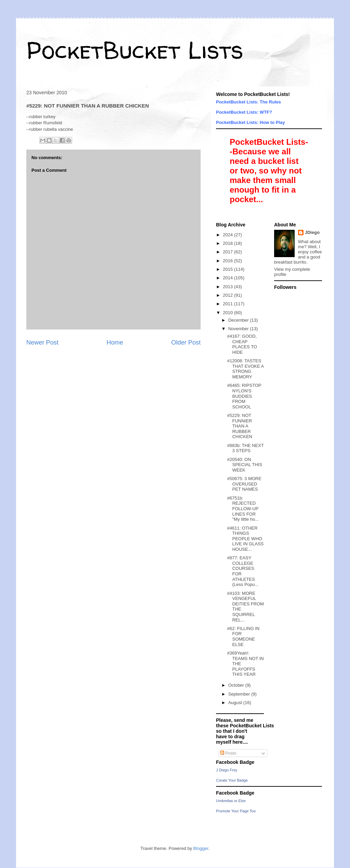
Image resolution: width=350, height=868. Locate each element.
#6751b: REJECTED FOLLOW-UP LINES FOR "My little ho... (243, 509)
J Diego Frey (227, 770)
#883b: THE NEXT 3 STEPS (245, 448)
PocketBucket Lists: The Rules (248, 102)
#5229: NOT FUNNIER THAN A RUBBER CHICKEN (240, 426)
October (237, 685)
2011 (228, 304)
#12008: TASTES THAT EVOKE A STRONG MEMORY (245, 369)
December (239, 320)
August (236, 703)
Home (115, 342)
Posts (228, 753)
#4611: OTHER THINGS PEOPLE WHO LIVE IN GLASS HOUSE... (245, 539)
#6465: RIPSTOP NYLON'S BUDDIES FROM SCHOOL (244, 396)
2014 (228, 278)
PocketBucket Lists (135, 50)
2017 (228, 252)
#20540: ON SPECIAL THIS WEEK (244, 465)
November (239, 329)
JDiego (312, 232)
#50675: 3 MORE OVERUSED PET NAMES (244, 484)
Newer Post (42, 342)
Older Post (186, 342)
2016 (228, 261)
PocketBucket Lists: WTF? (244, 112)
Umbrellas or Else (231, 801)
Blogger (201, 848)
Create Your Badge (232, 780)
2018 (228, 243)
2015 (228, 269)
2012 (228, 295)
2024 (228, 235)
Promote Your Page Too (236, 811)
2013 (228, 287)
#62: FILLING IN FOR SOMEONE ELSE (243, 636)
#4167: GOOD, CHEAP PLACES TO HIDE (242, 344)
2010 (228, 313)
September (240, 694)
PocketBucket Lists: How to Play (251, 122)
